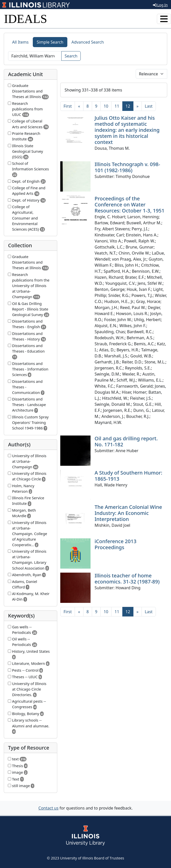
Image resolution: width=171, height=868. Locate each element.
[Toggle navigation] (164, 19)
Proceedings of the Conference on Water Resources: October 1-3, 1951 (130, 205)
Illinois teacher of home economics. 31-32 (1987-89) (127, 579)
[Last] (149, 106)
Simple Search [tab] (50, 42)
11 (117, 106)
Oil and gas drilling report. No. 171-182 (126, 441)
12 (130, 106)
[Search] (35, 56)
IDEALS (26, 19)
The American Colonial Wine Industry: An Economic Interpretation (128, 513)
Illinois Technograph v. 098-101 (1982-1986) (127, 167)
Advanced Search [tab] (88, 42)
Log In (160, 5)
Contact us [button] (48, 808)
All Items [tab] (20, 42)
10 (106, 106)
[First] (68, 106)
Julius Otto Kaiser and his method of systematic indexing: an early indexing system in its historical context (127, 130)
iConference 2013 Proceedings (116, 544)
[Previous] (79, 106)
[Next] (137, 106)
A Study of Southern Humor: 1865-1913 (128, 476)
